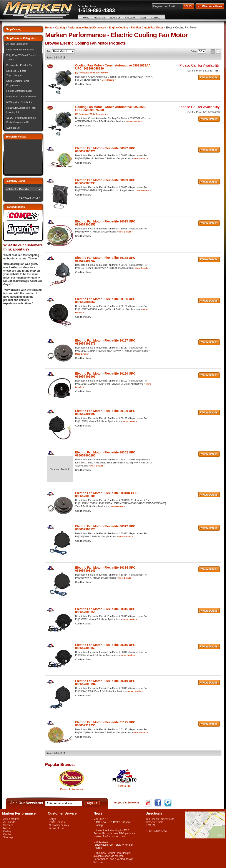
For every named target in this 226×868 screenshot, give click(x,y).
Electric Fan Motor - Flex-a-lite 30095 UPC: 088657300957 (106, 223)
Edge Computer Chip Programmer (18, 83)
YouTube (149, 803)
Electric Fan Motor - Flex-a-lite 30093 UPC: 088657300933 (106, 182)
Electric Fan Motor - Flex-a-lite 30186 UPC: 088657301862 (106, 300)
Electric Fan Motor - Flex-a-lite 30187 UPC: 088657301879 (106, 342)
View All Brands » (30, 198)
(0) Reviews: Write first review (92, 73)
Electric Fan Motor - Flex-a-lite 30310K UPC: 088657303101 (107, 495)
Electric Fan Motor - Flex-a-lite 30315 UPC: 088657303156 (106, 611)
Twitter (168, 803)
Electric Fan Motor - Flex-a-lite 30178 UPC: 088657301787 (106, 259)
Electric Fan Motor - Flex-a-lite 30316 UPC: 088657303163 (106, 646)
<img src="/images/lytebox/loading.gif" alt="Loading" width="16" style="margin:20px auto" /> (23, 157)
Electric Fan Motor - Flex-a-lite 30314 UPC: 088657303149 (106, 569)
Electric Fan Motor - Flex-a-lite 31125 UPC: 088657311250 (106, 724)
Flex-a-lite (125, 786)
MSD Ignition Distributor (19, 102)
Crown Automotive (71, 789)
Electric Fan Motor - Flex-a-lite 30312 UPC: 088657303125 (106, 528)
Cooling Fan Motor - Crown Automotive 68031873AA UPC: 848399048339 (113, 67)
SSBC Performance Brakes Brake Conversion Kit (21, 120)
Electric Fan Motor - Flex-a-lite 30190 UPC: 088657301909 (106, 375)
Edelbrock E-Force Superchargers (16, 73)
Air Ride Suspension (17, 44)
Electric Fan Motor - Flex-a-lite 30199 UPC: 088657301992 (106, 412)
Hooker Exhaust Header (19, 91)
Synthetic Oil (13, 128)
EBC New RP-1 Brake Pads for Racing (112, 824)
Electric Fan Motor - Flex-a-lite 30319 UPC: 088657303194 (106, 682)
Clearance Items (210, 6)
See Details (209, 78)
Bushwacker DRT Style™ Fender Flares (114, 846)
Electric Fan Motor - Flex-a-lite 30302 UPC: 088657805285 (106, 454)
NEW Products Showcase (20, 50)
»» (123, 836)
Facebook (159, 803)
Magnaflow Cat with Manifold (22, 96)
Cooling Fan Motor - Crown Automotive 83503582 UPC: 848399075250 (111, 108)
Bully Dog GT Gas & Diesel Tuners (21, 57)
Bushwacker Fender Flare (20, 65)
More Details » (109, 80)
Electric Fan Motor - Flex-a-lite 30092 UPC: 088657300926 (106, 150)
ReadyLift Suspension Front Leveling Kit (21, 110)
